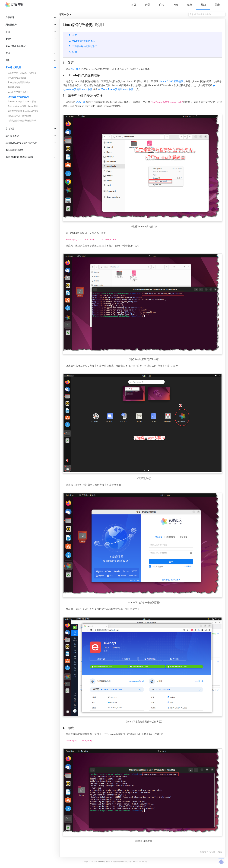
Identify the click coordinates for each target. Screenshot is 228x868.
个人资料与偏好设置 (17, 78)
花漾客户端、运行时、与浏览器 (22, 73)
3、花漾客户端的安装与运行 (83, 46)
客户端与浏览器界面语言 (19, 82)
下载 (175, 5)
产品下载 (81, 102)
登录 (217, 5)
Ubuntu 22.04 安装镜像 (171, 81)
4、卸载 (73, 52)
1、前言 (73, 35)
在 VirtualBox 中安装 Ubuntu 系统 (23, 106)
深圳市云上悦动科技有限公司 (117, 862)
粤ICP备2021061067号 (138, 862)
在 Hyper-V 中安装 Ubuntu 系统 (22, 102)
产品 (148, 5)
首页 (134, 5)
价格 (161, 5)
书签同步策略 (14, 87)
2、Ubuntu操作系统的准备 (82, 41)
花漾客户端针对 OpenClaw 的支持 (23, 111)
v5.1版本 (76, 69)
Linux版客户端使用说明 (18, 97)
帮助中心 (64, 14)
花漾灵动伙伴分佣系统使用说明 (22, 121)
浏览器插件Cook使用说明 (19, 116)
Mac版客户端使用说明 (18, 92)
